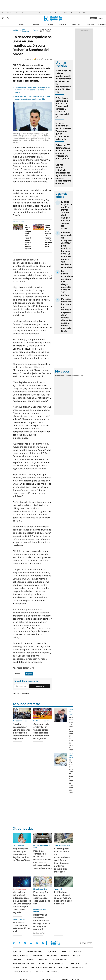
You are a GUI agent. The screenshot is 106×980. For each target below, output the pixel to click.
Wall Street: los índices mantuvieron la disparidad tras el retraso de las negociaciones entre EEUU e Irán (63, 81)
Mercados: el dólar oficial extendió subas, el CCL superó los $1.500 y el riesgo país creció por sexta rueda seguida (22, 902)
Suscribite (40, 686)
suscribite (93, 18)
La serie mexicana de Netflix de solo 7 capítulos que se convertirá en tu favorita (63, 131)
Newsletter (86, 943)
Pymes (57, 13)
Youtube (37, 943)
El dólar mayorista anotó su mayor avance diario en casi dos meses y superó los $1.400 (66, 215)
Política (63, 24)
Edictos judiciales (22, 972)
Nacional (17, 960)
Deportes (43, 960)
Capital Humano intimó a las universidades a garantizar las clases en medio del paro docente (63, 174)
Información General (23, 964)
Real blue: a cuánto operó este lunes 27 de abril (21, 927)
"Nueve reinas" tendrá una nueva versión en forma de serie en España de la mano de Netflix (32, 90)
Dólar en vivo (20, 13)
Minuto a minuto (20, 889)
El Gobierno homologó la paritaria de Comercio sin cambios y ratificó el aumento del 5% (62, 107)
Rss (86, 964)
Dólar (22, 24)
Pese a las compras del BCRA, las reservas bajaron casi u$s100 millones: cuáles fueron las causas (42, 860)
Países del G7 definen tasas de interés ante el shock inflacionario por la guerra (63, 152)
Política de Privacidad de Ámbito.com (49, 968)
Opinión (90, 24)
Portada (17, 952)
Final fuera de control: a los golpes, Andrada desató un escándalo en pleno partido (32, 98)
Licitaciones (53, 972)
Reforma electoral (45, 13)
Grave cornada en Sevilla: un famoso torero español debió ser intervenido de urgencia (41, 731)
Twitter (14, 943)
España (35, 30)
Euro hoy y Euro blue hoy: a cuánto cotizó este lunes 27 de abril (42, 898)
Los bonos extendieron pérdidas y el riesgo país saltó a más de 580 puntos (68, 283)
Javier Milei (82, 13)
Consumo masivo (96, 13)
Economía (35, 24)
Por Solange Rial (39, 933)
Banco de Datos (20, 956)
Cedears (80, 376)
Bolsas (65, 376)
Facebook (19, 943)
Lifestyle (78, 956)
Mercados (38, 956)
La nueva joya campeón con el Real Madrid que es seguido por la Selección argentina (29, 237)
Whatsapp (43, 943)
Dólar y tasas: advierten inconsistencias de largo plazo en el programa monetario (42, 922)
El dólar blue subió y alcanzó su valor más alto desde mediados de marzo (63, 898)
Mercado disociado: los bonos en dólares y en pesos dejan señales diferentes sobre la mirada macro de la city (67, 315)
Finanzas (49, 24)
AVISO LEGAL (78, 968)
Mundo (30, 960)
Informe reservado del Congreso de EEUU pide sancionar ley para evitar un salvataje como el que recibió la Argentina (67, 250)
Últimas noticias (34, 952)
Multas (39, 972)
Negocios (76, 24)
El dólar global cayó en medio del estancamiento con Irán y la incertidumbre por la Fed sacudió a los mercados (62, 860)
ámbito (16, 30)
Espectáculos (56, 964)
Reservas (31, 13)
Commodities (72, 376)
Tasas (73, 13)
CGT (65, 13)
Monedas (59, 376)
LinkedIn (31, 943)
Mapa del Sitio (20, 968)
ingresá (101, 18)
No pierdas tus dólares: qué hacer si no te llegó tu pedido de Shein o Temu (21, 854)
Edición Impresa (60, 960)
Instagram (25, 943)
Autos (42, 964)
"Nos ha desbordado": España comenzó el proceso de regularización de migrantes (22, 731)
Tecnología (74, 964)
